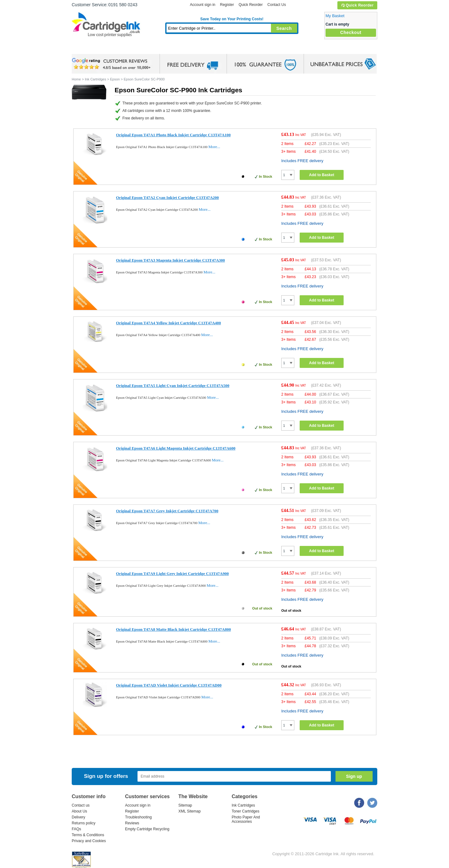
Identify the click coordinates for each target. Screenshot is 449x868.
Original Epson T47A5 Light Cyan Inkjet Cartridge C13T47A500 (173, 386)
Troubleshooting (138, 817)
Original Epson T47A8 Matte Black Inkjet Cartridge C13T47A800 (173, 629)
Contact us (81, 805)
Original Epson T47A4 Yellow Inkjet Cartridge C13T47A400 (169, 323)
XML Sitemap (190, 811)
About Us (79, 811)
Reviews (132, 823)
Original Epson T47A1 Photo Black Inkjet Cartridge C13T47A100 (173, 135)
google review (112, 64)
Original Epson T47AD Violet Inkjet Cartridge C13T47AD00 (169, 685)
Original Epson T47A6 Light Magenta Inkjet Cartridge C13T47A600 (176, 448)
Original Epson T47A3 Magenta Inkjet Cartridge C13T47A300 (170, 260)
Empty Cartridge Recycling (147, 829)
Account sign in (203, 5)
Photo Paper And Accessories (246, 819)
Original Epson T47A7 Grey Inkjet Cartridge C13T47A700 (167, 511)
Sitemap (185, 805)
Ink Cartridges (119, 48)
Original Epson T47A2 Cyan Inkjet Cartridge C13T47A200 (167, 198)
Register (227, 5)
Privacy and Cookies (89, 841)
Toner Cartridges (167, 48)
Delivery (78, 817)
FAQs (76, 829)
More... (214, 147)
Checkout (351, 32)
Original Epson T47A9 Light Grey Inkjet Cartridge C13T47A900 (172, 574)
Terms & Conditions (88, 835)
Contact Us (277, 5)
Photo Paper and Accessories (233, 48)
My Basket (335, 16)
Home (84, 48)
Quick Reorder (357, 5)
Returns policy (84, 823)
